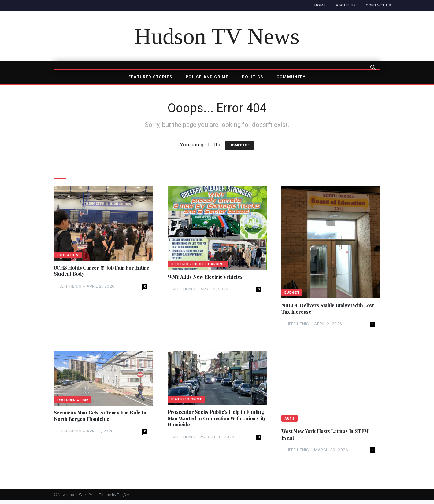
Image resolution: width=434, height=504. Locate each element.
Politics (252, 77)
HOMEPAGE (239, 145)
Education (68, 255)
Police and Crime (207, 77)
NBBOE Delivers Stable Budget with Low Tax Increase (327, 309)
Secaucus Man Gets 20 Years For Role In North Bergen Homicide (101, 418)
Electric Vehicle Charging (198, 264)
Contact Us (378, 5)
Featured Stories (150, 77)
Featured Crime (73, 402)
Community (291, 77)
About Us (346, 5)
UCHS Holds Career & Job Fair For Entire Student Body (99, 272)
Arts (289, 420)
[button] (373, 68)
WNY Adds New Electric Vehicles (209, 277)
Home (320, 5)
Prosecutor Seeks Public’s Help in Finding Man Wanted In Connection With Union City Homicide (212, 421)
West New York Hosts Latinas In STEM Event (330, 437)
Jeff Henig (70, 288)
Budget (292, 292)
